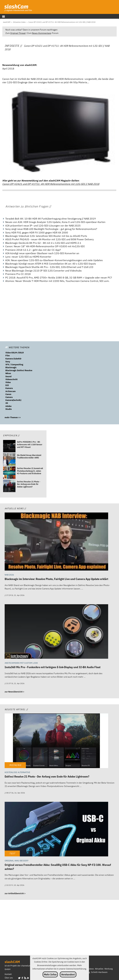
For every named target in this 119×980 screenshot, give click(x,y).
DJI (7, 385)
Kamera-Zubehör (13, 359)
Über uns (9, 978)
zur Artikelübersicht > (15, 893)
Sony (8, 362)
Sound (8, 376)
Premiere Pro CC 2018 (18, 274)
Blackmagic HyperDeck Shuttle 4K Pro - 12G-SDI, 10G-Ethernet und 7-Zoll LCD (49, 267)
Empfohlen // (11, 435)
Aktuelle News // (15, 508)
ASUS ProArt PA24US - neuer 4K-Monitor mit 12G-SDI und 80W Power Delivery (50, 239)
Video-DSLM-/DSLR (15, 353)
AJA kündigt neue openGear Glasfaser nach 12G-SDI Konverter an (42, 253)
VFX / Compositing (14, 365)
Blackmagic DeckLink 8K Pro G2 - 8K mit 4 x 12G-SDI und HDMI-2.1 (43, 243)
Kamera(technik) (13, 400)
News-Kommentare (42, 33)
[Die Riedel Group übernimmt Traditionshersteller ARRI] (9, 460)
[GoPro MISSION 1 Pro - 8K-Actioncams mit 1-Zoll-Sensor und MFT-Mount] (9, 447)
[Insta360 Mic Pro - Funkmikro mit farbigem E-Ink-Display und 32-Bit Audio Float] (56, 632)
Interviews (89, 969)
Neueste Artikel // (16, 709)
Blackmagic (11, 367)
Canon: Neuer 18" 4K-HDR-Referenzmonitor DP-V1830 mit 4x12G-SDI (45, 246)
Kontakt (8, 974)
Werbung (109, 969)
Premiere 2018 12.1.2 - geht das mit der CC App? (33, 250)
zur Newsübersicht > (14, 692)
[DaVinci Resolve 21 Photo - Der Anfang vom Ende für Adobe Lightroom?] (9, 486)
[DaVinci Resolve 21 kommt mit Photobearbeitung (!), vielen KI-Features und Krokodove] (9, 473)
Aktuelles (99, 969)
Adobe (8, 406)
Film (8, 356)
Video (8, 382)
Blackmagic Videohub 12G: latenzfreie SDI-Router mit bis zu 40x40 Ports (46, 236)
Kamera (9, 388)
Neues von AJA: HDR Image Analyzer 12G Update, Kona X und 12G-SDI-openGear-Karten (55, 222)
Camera (9, 397)
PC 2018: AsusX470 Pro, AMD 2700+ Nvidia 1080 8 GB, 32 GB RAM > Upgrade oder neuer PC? (59, 278)
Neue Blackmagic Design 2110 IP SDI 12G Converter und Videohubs (43, 271)
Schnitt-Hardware (99, 972)
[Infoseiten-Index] (19, 22)
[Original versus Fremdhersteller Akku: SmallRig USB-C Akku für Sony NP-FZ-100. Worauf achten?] (56, 829)
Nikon (8, 373)
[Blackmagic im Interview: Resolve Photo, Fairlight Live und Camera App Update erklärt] (56, 542)
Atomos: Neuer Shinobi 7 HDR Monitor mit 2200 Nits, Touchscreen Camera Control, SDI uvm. (57, 281)
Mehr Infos (50, 974)
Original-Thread (18, 33)
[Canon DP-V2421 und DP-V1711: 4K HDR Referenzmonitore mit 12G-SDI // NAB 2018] (62, 22)
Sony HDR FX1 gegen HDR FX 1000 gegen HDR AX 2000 (37, 233)
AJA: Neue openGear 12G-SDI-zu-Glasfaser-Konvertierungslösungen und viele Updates (54, 260)
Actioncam (11, 391)
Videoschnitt (11, 379)
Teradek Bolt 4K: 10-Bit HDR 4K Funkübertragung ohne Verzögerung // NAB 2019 (51, 219)
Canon (8, 394)
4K (7, 403)
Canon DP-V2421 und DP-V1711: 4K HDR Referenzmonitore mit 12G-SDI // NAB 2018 (51, 184)
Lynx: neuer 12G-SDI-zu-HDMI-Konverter (28, 257)
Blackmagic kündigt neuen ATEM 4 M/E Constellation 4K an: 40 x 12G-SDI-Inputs (51, 264)
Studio (9, 409)
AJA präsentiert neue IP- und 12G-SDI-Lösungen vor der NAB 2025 (43, 226)
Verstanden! (68, 974)
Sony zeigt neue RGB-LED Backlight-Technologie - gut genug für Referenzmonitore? (51, 229)
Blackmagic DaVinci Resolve (19, 370)
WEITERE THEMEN (17, 347)
